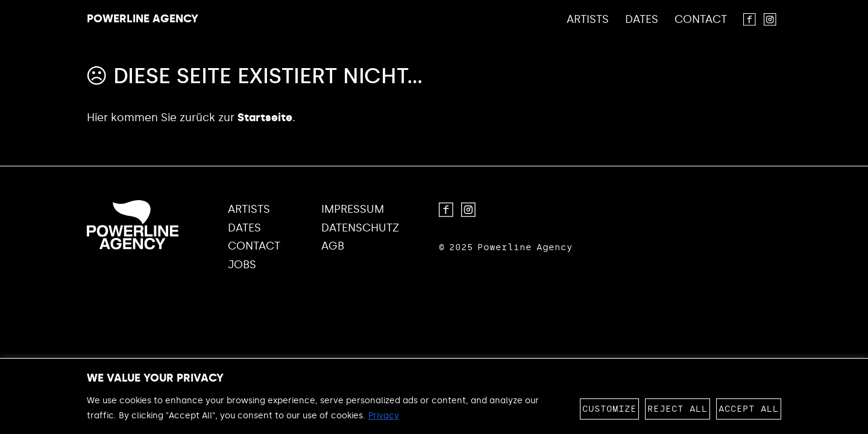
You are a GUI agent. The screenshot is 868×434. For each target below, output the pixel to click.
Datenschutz (360, 228)
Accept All (749, 409)
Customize (609, 409)
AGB (333, 246)
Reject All (678, 409)
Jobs (242, 265)
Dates (642, 20)
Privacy (384, 416)
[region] (434, 396)
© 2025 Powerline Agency (506, 247)
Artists (588, 20)
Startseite (265, 118)
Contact (701, 20)
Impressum (353, 209)
